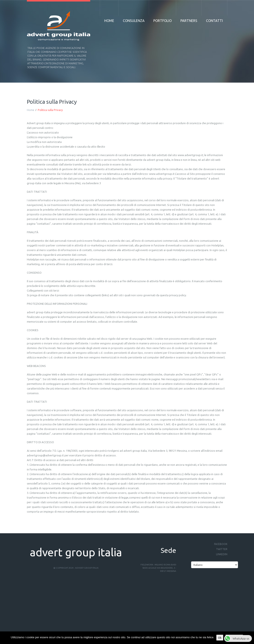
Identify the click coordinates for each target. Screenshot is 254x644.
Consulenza (134, 21)
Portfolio (163, 21)
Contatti (214, 21)
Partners (189, 21)
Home (109, 21)
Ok (220, 638)
